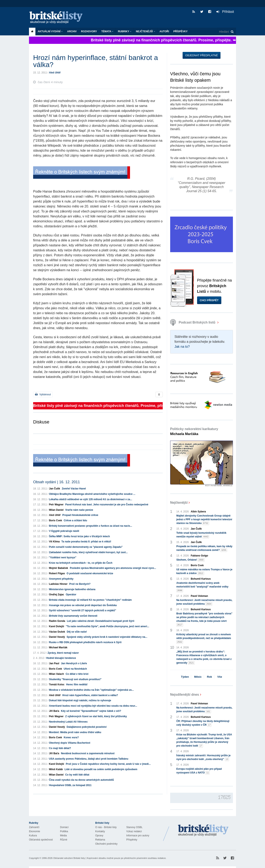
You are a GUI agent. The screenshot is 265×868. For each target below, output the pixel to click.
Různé (64, 840)
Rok (209, 677)
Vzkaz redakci (134, 831)
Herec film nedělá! (77, 685)
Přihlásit (225, 12)
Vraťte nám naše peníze (79, 510)
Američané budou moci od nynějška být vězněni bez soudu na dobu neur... (93, 706)
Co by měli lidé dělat (77, 775)
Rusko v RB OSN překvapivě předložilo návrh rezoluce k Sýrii (85, 642)
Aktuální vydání (50, 31)
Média (63, 836)
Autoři (164, 31)
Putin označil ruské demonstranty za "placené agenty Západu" (86, 547)
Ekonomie (34, 831)
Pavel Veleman (199, 596)
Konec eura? (71, 737)
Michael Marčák (58, 647)
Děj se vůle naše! (77, 632)
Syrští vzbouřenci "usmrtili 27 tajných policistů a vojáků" (83, 610)
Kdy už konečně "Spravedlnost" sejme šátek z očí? (91, 711)
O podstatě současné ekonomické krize (90, 573)
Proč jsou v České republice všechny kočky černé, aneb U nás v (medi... (108, 764)
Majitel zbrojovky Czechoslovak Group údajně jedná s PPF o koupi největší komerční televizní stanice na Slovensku (204, 520)
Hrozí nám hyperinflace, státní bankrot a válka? (90, 695)
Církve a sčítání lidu (75, 520)
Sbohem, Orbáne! (190, 560)
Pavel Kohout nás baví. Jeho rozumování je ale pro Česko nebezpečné (107, 505)
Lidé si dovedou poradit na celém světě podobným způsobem (101, 769)
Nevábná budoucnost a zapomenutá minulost (88, 753)
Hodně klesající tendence (61, 658)
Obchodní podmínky (106, 844)
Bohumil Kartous (201, 579)
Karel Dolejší (57, 626)
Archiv (72, 31)
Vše (220, 677)
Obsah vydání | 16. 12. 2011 (57, 482)
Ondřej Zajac (57, 595)
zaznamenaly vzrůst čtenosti (73, 616)
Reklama (100, 840)
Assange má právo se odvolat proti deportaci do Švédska (83, 605)
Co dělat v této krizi (77, 674)
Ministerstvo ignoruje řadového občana (72, 589)
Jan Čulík (55, 489)
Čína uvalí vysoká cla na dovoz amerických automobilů (81, 780)
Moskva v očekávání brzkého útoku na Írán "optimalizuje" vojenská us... (92, 690)
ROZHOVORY (89, 31)
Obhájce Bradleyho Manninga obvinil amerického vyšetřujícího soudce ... (92, 494)
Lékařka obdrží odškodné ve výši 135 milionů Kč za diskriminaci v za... (91, 499)
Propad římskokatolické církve (80, 515)
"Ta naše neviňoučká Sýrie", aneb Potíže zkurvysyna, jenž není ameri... (108, 626)
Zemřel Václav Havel (74, 489)
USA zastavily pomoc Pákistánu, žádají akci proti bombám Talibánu (89, 759)
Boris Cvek (56, 520)
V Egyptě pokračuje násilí (64, 531)
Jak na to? (182, 347)
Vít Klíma (54, 542)
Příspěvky (180, 31)
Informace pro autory (138, 836)
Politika (64, 831)
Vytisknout (43, 394)
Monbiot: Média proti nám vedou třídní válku (75, 732)
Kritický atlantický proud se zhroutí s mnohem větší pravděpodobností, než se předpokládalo (204, 638)
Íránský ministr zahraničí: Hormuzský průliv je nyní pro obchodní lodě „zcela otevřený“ (204, 758)
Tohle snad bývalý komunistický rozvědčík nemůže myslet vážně (201, 535)
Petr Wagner (56, 505)
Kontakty (100, 831)
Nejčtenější (145, 31)
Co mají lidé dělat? (60, 748)
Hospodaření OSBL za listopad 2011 (70, 785)
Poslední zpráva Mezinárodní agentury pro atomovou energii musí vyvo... (113, 568)
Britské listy (58, 18)
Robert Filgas (57, 573)
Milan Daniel (56, 510)
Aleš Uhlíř (55, 73)
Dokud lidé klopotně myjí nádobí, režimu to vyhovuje (80, 700)
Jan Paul (54, 663)
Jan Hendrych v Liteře (74, 663)
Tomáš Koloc (57, 685)
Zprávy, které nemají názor (63, 653)
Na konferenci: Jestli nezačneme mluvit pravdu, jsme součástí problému (204, 602)
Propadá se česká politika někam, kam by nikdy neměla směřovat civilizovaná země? (204, 548)
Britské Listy (203, 831)
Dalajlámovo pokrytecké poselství (87, 727)
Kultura (33, 836)
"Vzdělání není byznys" (63, 557)
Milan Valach (57, 674)
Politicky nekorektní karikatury (194, 431)
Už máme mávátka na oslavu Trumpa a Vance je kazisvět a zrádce (204, 572)
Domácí (64, 827)
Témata (107, 31)
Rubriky (125, 31)
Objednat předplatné (202, 55)
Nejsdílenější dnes (185, 695)
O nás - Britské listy (106, 827)
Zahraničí (34, 827)
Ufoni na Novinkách (75, 669)
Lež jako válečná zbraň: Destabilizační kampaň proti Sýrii (101, 621)
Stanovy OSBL (134, 827)
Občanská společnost (41, 840)
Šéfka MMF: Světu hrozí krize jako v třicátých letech (79, 536)
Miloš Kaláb (56, 769)
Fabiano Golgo (199, 556)
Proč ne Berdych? (80, 584)
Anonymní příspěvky (61, 579)
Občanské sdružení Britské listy (69, 858)
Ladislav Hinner (58, 584)
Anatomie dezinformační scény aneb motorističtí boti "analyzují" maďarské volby (202, 587)
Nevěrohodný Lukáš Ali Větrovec (68, 722)
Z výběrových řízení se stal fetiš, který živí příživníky (96, 716)
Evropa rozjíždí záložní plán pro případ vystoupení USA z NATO (199, 771)
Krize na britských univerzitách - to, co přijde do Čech (81, 563)
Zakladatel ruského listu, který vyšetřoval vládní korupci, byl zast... (88, 552)
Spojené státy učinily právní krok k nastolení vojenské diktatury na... (107, 637)
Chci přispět (209, 300)
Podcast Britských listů (193, 322)
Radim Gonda (57, 621)
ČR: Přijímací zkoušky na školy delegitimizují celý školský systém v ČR (203, 723)
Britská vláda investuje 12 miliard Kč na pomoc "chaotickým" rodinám (90, 600)
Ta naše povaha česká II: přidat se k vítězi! (86, 542)
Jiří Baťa (54, 711)
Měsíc (198, 677)
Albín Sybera (198, 512)
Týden (185, 677)
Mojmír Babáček (59, 568)
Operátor (71, 595)
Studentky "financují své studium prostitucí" (75, 679)
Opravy (99, 836)
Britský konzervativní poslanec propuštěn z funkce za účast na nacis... (91, 526)
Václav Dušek (57, 632)
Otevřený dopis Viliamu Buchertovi (70, 743)
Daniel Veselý (57, 637)
